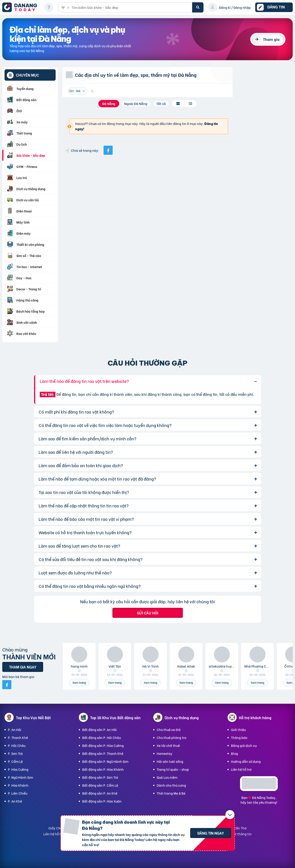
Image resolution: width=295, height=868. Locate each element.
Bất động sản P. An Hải (99, 730)
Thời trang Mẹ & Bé (171, 793)
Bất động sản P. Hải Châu (102, 737)
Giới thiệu (238, 730)
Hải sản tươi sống (170, 761)
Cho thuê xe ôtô (169, 730)
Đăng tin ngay (211, 833)
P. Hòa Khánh (18, 785)
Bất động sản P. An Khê (100, 793)
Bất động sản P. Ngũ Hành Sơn (105, 761)
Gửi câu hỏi (148, 613)
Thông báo (239, 737)
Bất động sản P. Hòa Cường (103, 745)
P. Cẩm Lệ (15, 761)
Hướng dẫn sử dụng (246, 761)
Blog (234, 753)
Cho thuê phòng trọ (171, 737)
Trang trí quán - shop (173, 769)
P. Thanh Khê (18, 737)
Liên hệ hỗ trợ (241, 769)
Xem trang (79, 682)
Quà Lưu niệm (167, 777)
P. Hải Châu (17, 745)
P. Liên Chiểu (18, 793)
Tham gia (271, 39)
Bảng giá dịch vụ (244, 745)
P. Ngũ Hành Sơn (21, 777)
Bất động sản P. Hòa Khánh (103, 769)
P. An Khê (15, 801)
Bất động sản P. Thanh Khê (103, 753)
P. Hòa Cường (18, 769)
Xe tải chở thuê (168, 745)
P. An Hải (15, 730)
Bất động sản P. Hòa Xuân (102, 801)
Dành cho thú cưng (171, 785)
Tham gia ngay (23, 667)
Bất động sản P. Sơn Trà (100, 777)
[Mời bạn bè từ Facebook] (7, 685)
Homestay (165, 753)
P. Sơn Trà (15, 753)
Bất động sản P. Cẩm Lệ (100, 785)
